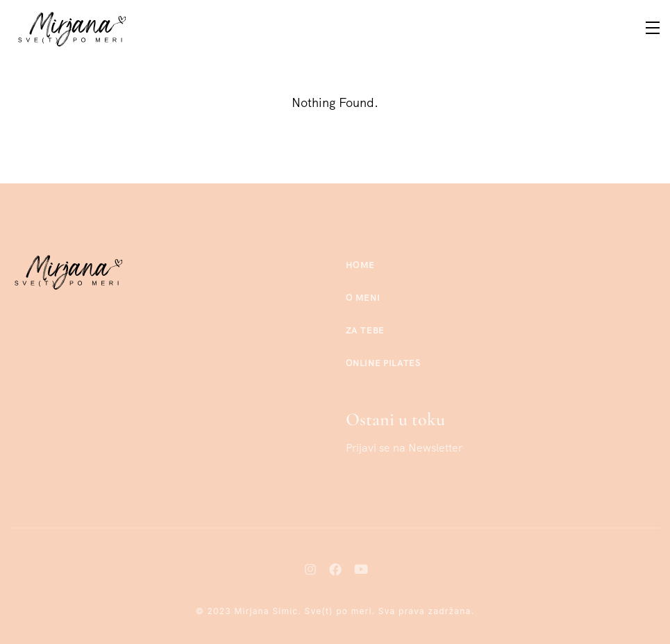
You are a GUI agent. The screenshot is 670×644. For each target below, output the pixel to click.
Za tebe (366, 330)
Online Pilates (383, 363)
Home (361, 265)
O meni (363, 298)
